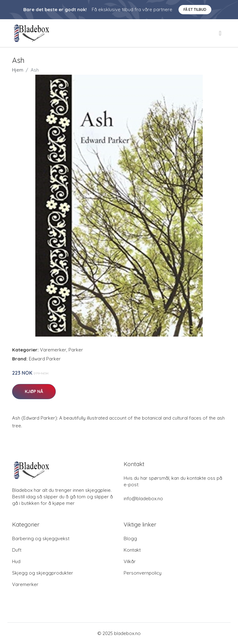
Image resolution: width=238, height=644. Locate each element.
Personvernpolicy (143, 573)
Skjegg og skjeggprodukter (43, 573)
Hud (16, 561)
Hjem (18, 70)
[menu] (221, 33)
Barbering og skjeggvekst (41, 538)
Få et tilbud (195, 9)
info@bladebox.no (143, 498)
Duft (17, 550)
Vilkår (130, 561)
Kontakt (132, 550)
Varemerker (53, 350)
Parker (76, 350)
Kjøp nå (34, 391)
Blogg (130, 538)
